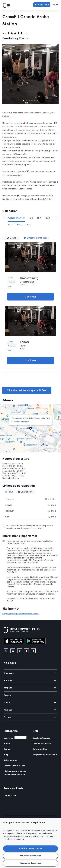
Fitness (25, 342)
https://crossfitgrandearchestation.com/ (21, 614)
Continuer (30, 297)
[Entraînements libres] (36, 238)
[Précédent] (4, 218)
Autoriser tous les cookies (31, 849)
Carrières (8, 738)
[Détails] (30, 257)
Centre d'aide (10, 796)
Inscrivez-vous (42, 5)
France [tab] (30, 703)
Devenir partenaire (42, 744)
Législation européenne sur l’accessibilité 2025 (15, 773)
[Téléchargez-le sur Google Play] (36, 641)
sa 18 (31, 218)
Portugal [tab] (30, 717)
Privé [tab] (9, 492)
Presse (7, 744)
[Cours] (11, 238)
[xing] (33, 651)
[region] (30, 843)
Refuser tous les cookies (31, 856)
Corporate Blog (40, 749)
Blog (6, 755)
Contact (7, 749)
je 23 (28, 225)
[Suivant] (57, 218)
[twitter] (20, 651)
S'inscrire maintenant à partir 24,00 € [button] (27, 390)
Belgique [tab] (30, 688)
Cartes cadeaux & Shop (14, 766)
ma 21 (10, 225)
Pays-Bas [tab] (30, 710)
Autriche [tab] (30, 680)
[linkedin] (13, 651)
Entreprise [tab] (25, 492)
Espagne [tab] (30, 695)
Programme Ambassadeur (45, 755)
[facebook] (26, 651)
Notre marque (10, 760)
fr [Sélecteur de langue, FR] (55, 5)
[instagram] (6, 651)
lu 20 (47, 218)
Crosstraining (29, 278)
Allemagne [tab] (30, 673)
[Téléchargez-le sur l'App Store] (14, 641)
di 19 (39, 218)
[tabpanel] (30, 508)
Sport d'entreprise (41, 738)
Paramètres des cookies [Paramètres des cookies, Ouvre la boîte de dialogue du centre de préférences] (31, 863)
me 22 (19, 225)
